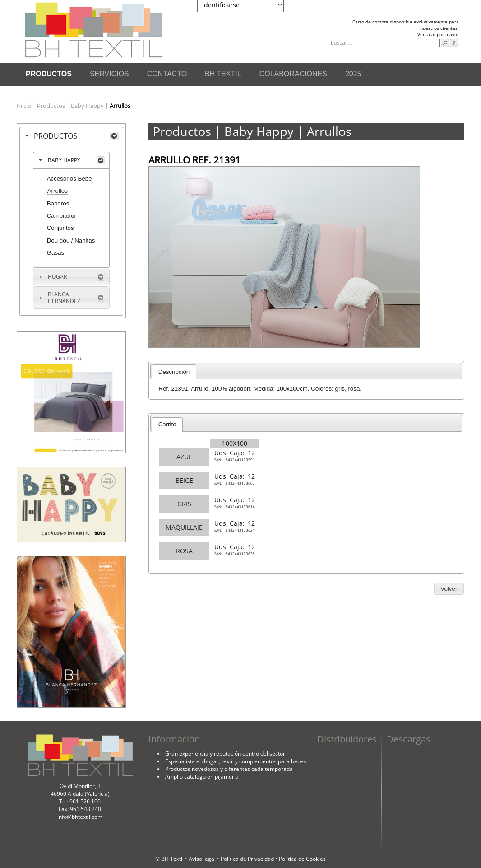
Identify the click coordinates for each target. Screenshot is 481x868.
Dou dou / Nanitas (71, 240)
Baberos (58, 203)
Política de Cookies (302, 859)
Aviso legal (203, 859)
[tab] (71, 136)
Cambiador (62, 216)
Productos (52, 106)
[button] (449, 589)
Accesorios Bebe (69, 179)
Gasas (56, 253)
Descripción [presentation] (174, 372)
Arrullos (58, 191)
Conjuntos (60, 228)
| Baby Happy (86, 106)
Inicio (25, 106)
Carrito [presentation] (167, 424)
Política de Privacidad (248, 859)
